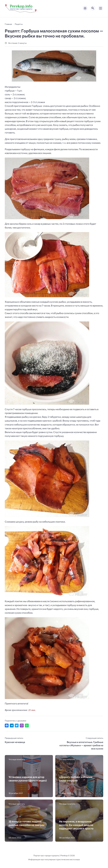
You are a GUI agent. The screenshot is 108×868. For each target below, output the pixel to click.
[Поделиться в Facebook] (7, 726)
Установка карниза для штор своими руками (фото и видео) (28, 779)
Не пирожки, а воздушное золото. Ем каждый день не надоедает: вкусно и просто (76, 825)
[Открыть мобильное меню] (101, 8)
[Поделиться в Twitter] (17, 726)
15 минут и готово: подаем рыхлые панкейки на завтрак (27, 823)
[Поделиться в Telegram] (12, 726)
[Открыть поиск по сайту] (93, 8)
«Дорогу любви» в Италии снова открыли (76, 779)
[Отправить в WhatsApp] (27, 726)
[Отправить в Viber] (22, 726)
